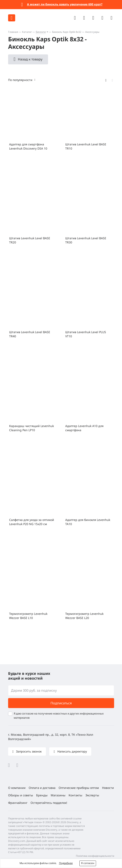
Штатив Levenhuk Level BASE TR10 (86, 146)
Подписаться (61, 703)
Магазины (58, 795)
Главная (13, 32)
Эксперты (92, 795)
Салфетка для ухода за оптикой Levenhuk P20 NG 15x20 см (32, 522)
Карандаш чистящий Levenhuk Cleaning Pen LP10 (31, 428)
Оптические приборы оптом (79, 788)
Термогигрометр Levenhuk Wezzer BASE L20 (84, 616)
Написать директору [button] (72, 751)
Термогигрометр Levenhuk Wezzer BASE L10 (28, 616)
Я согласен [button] (88, 863)
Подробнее (66, 863)
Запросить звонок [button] (28, 751)
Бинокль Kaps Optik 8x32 (67, 32)
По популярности (20, 80)
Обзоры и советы (21, 795)
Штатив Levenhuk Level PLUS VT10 (86, 334)
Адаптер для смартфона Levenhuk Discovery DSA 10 (28, 146)
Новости (108, 788)
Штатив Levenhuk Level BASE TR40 (30, 334)
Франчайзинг (18, 803)
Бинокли (41, 32)
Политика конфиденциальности (95, 856)
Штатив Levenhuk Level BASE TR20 (30, 240)
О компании (17, 788)
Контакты (75, 795)
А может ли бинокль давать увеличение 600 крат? (65, 4)
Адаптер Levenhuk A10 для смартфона (84, 428)
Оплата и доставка (42, 788)
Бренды (42, 795)
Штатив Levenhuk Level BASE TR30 (86, 240)
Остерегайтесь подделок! (49, 803)
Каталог (27, 32)
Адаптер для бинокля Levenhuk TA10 (88, 522)
